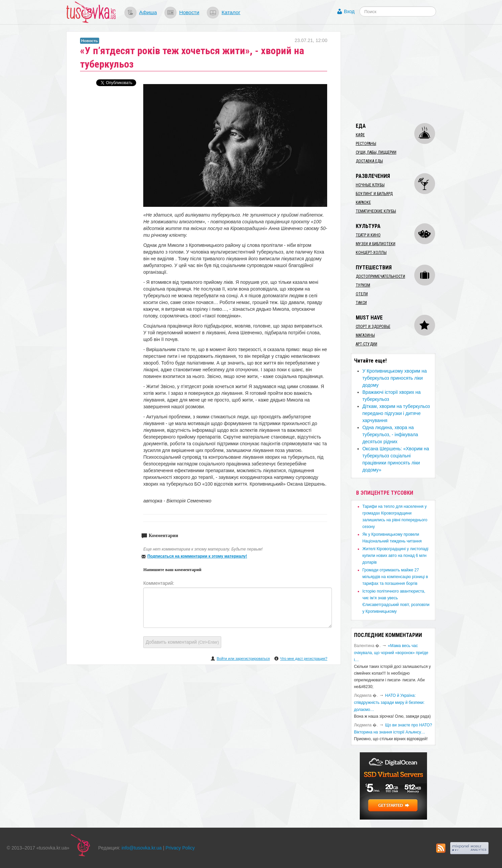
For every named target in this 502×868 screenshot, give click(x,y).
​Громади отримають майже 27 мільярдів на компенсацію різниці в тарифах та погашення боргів (395, 577)
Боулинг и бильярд (374, 194)
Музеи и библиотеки (376, 244)
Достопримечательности (380, 276)
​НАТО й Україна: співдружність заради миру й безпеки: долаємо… (389, 703)
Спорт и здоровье (373, 327)
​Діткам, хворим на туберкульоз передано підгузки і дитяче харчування (396, 413)
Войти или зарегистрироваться (243, 658)
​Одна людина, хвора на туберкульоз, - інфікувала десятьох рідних (390, 435)
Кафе (360, 135)
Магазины (365, 335)
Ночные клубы (370, 185)
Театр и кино (368, 235)
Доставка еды (369, 161)
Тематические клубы (376, 211)
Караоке (363, 202)
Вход (349, 11)
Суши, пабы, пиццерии (376, 152)
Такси (361, 303)
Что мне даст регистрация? (304, 658)
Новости (189, 12)
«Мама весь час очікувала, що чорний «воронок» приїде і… (391, 653)
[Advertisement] (401, 73)
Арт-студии (366, 344)
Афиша (148, 12)
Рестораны (366, 144)
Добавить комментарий (182, 642)
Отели (362, 294)
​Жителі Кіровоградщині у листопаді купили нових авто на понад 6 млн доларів (395, 556)
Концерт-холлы (371, 253)
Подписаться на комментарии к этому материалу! (197, 556)
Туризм (363, 285)
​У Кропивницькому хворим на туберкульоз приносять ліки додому (395, 378)
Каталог (231, 12)
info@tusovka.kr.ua (142, 848)
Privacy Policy (180, 848)
